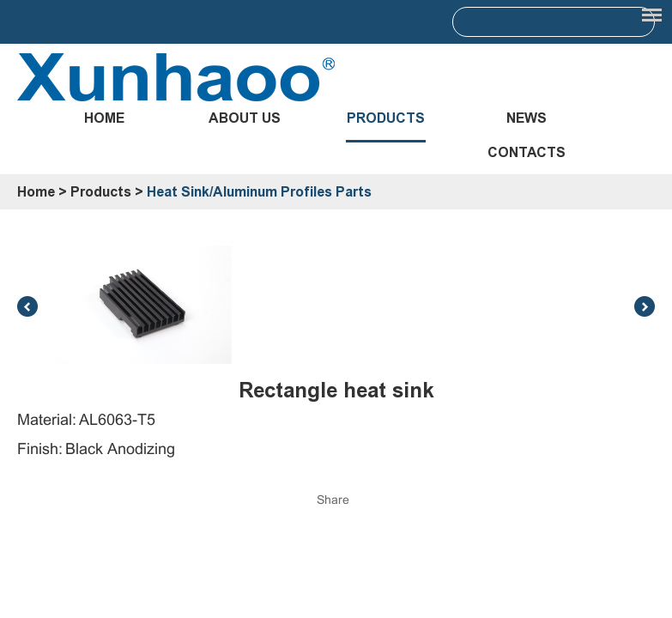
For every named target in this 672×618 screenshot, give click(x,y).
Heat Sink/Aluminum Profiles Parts (259, 192)
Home (104, 118)
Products (386, 118)
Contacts (527, 152)
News (527, 118)
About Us (245, 118)
